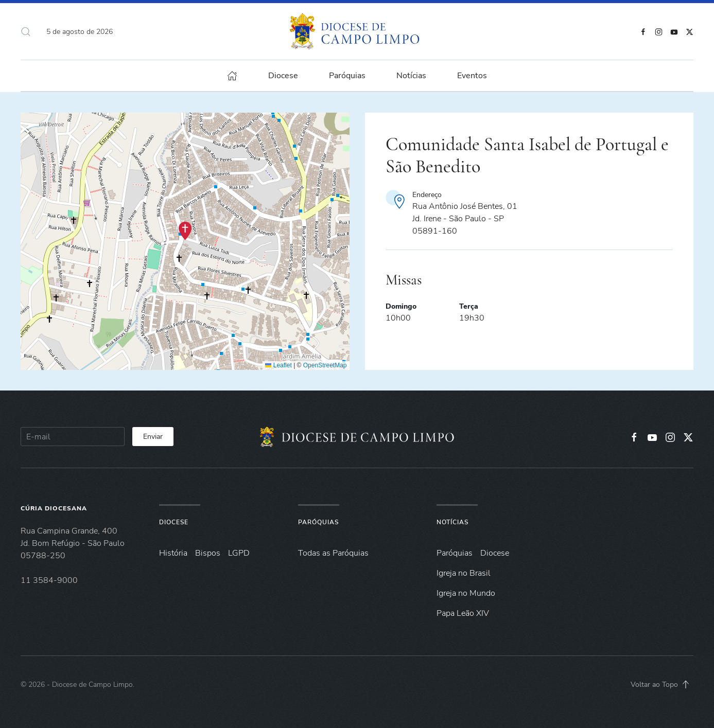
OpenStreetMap (325, 365)
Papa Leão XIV (463, 613)
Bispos (208, 553)
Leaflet (278, 365)
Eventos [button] (472, 76)
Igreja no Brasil (464, 573)
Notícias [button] (411, 76)
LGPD (239, 553)
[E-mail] (73, 437)
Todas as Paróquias (333, 553)
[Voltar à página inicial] (357, 31)
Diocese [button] (283, 76)
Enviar (153, 437)
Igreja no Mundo (466, 593)
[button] (26, 31)
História (173, 553)
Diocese (174, 522)
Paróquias (347, 76)
